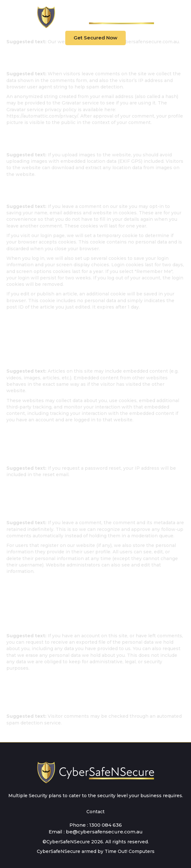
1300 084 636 (106, 825)
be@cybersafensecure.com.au (104, 832)
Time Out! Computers (130, 851)
